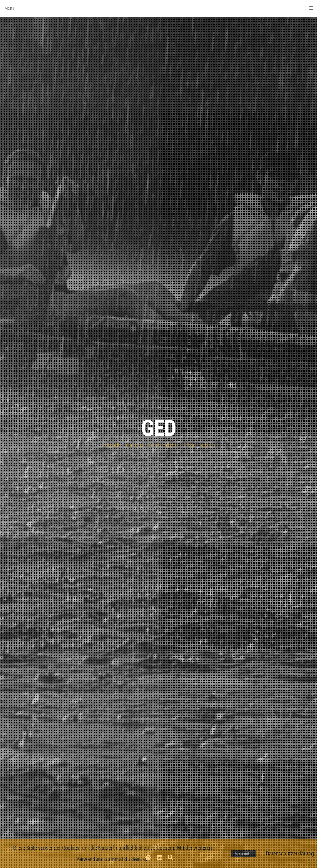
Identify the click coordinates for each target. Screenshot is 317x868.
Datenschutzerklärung (290, 853)
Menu (158, 8)
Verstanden (244, 854)
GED (158, 428)
